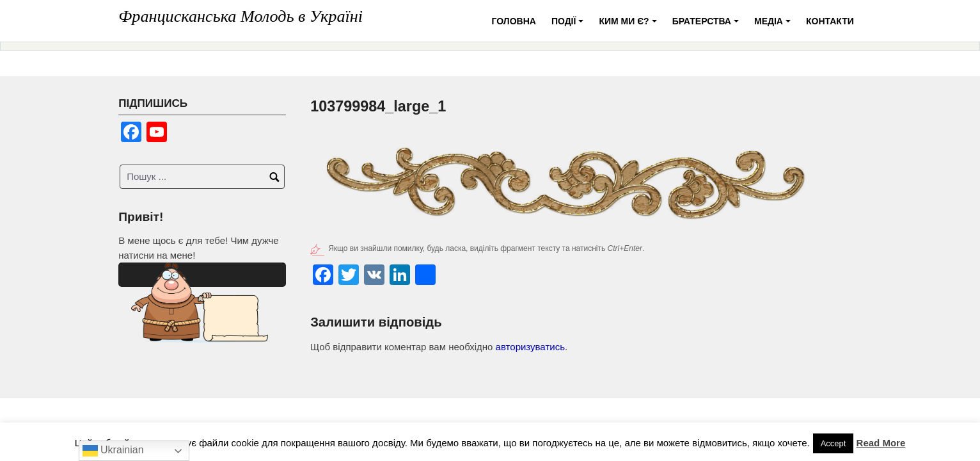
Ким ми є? (629, 26)
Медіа (774, 26)
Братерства (707, 26)
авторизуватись (530, 347)
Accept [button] (834, 443)
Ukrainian (113, 451)
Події (569, 26)
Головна (514, 21)
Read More (881, 443)
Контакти (830, 21)
